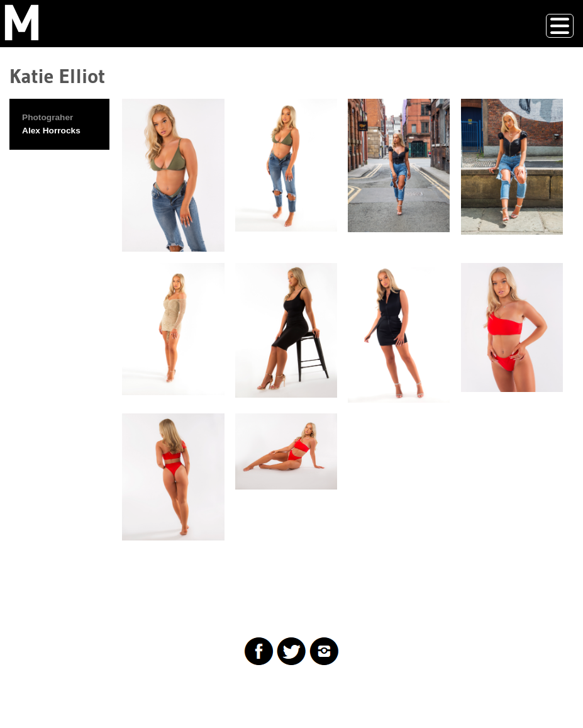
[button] (173, 175)
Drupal (72, 693)
